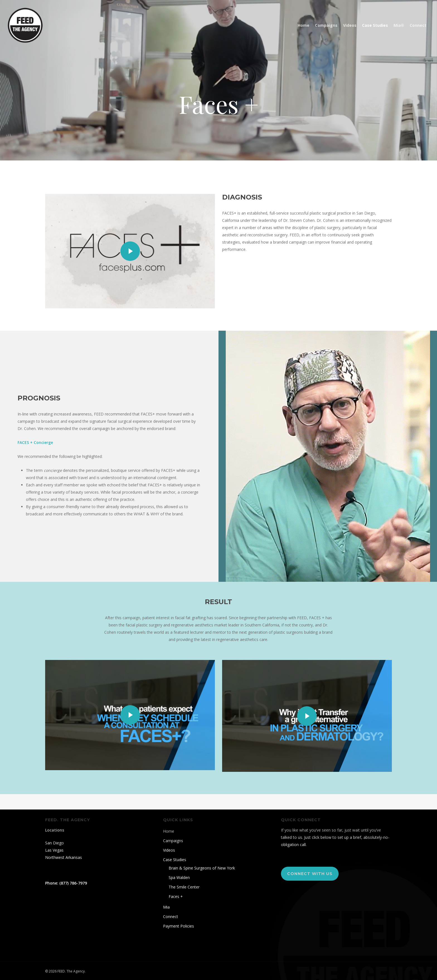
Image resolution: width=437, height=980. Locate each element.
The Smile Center (184, 887)
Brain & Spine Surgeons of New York (202, 868)
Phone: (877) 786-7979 (66, 883)
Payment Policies (179, 926)
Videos (169, 850)
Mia (166, 907)
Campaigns (173, 841)
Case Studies (175, 860)
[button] (310, 874)
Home (169, 831)
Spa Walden (179, 877)
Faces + (176, 896)
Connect (171, 917)
